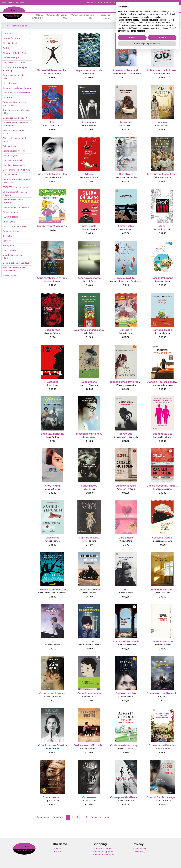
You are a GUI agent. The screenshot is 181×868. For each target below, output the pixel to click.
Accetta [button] (162, 38)
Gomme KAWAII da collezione (17, 88)
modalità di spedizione (103, 855)
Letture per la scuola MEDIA (16, 208)
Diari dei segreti (10, 156)
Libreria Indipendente (24, 849)
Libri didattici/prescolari (14, 165)
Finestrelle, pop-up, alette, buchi (16, 140)
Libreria (6, 8)
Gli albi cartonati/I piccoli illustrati (15, 194)
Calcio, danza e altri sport (15, 118)
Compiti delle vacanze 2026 (57, 17)
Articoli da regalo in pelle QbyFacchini (15, 269)
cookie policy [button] (155, 17)
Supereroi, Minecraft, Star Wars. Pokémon (15, 104)
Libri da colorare (11, 175)
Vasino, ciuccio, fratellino (15, 151)
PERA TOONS (9, 222)
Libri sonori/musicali (12, 160)
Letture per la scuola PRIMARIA (13, 201)
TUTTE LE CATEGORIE (38, 17)
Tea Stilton (8, 236)
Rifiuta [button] (132, 38)
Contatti (57, 852)
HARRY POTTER (10, 217)
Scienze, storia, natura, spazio (14, 132)
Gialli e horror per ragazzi (15, 227)
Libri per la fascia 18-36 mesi (17, 170)
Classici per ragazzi (12, 212)
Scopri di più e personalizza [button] (147, 44)
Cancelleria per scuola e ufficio (83, 17)
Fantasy (7, 241)
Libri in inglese (10, 251)
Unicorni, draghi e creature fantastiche (16, 124)
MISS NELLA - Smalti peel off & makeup (17, 69)
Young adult (9, 246)
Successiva (96, 817)
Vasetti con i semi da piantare (13, 257)
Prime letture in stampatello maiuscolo (16, 181)
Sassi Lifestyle (10, 276)
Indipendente (9, 15)
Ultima (108, 817)
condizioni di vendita (102, 849)
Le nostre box (9, 83)
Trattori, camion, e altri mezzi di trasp (17, 112)
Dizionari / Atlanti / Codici (15, 53)
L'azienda (57, 849)
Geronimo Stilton (11, 231)
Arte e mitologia (11, 146)
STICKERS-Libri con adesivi (16, 187)
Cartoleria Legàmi (105, 17)
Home (7, 26)
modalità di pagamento (104, 852)
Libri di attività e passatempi (16, 93)
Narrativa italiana (20, 26)
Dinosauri (7, 98)
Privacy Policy (139, 849)
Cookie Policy (139, 852)
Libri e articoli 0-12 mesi (14, 63)
